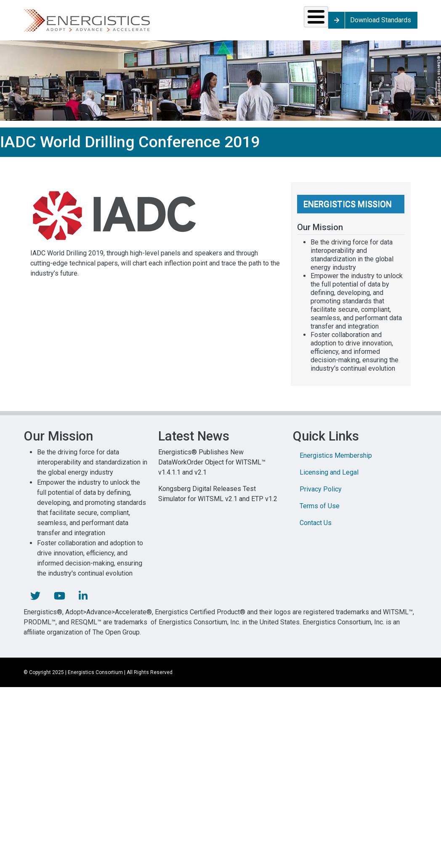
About (348, 23)
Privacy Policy (321, 495)
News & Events (242, 23)
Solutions (53, 23)
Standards (116, 23)
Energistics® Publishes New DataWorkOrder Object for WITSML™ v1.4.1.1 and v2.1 (212, 468)
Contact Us (316, 529)
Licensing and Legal (329, 478)
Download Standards (419, 23)
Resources (181, 23)
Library (295, 23)
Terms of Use (320, 512)
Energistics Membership (336, 461)
